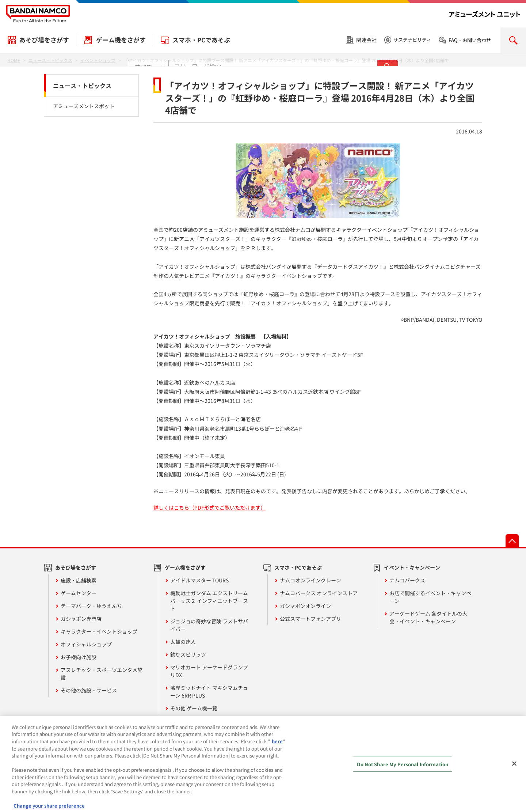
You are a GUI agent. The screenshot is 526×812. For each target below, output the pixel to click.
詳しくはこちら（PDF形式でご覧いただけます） (209, 507)
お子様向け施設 (79, 657)
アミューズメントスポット (84, 106)
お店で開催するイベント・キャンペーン (430, 597)
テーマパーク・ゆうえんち (91, 606)
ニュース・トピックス (82, 86)
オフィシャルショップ (86, 644)
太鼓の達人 (183, 642)
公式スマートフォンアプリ (310, 619)
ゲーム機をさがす (121, 40)
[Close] (514, 770)
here (277, 747)
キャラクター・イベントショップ (99, 631)
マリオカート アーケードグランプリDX (209, 671)
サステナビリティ (412, 40)
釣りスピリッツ (188, 654)
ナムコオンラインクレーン (310, 580)
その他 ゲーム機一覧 (194, 708)
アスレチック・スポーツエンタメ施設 (102, 674)
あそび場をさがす (44, 40)
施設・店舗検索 (79, 580)
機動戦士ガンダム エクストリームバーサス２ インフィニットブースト (209, 601)
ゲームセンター (79, 593)
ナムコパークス (407, 580)
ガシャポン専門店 (81, 619)
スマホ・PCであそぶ (201, 40)
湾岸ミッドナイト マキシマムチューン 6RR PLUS (209, 692)
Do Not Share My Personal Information (403, 770)
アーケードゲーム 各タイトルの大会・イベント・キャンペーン (428, 617)
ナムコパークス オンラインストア (319, 593)
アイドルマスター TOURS (199, 580)
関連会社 (366, 40)
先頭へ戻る (512, 541)
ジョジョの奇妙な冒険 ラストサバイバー (209, 625)
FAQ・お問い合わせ (470, 40)
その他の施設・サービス (89, 690)
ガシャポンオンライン (305, 606)
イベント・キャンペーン (412, 567)
